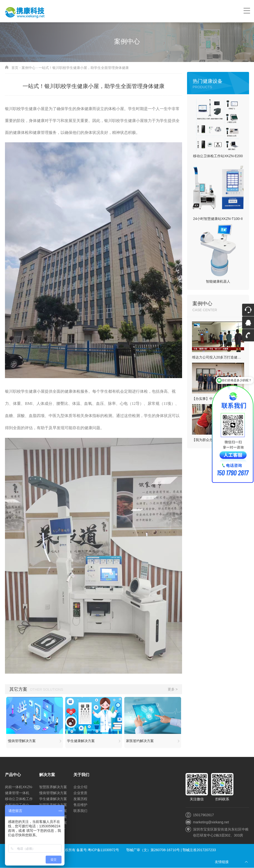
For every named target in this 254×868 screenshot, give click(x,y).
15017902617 (204, 815)
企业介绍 (80, 787)
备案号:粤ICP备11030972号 (98, 850)
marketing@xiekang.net (211, 822)
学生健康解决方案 (53, 799)
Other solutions (46, 689)
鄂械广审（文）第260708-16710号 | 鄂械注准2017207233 (171, 850)
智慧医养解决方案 (53, 787)
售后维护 (80, 805)
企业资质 (80, 793)
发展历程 (80, 799)
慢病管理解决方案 (53, 793)
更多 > (173, 689)
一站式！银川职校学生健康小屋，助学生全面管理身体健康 (84, 68)
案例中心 (29, 68)
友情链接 (222, 862)
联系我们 (80, 811)
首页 (15, 68)
